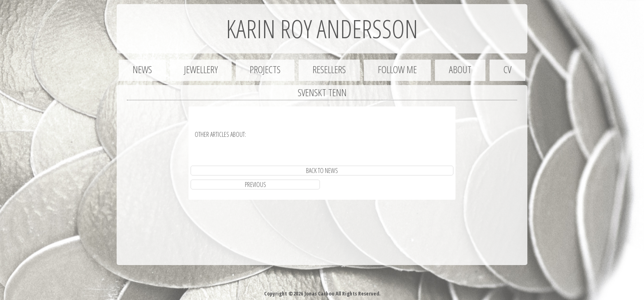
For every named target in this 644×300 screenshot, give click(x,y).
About (460, 69)
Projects (265, 69)
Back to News (322, 171)
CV (507, 69)
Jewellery (201, 69)
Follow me (397, 69)
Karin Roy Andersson (322, 29)
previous (255, 185)
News (142, 69)
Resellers (329, 69)
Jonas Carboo (319, 293)
